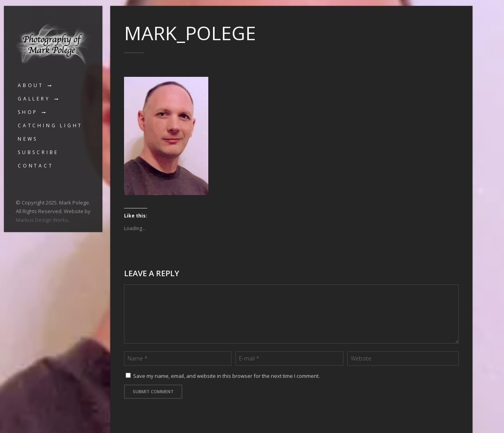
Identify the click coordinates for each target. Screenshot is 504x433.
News (28, 139)
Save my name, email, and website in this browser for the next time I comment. (226, 376)
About (31, 85)
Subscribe (38, 152)
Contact (36, 166)
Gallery (34, 99)
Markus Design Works (42, 220)
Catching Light (50, 125)
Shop (28, 112)
